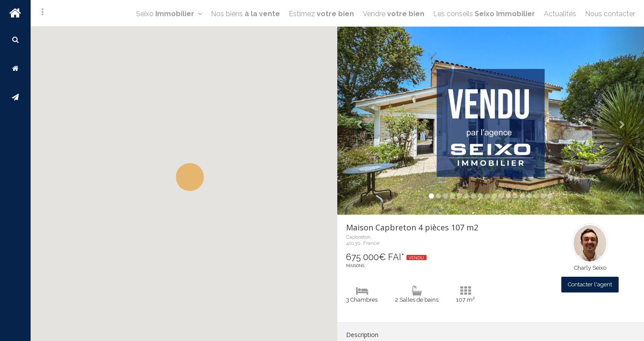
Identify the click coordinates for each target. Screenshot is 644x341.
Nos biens (245, 14)
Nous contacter (610, 14)
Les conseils (484, 14)
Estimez (321, 14)
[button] (190, 177)
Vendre (394, 14)
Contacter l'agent (590, 284)
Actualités (560, 14)
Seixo (169, 14)
